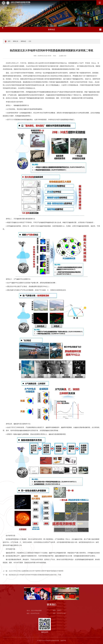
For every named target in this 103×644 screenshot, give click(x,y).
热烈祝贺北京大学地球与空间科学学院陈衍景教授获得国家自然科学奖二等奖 (32, 575)
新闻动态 (23, 41)
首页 (9, 41)
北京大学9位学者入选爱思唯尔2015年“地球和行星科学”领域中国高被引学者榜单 (33, 571)
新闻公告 (16, 41)
